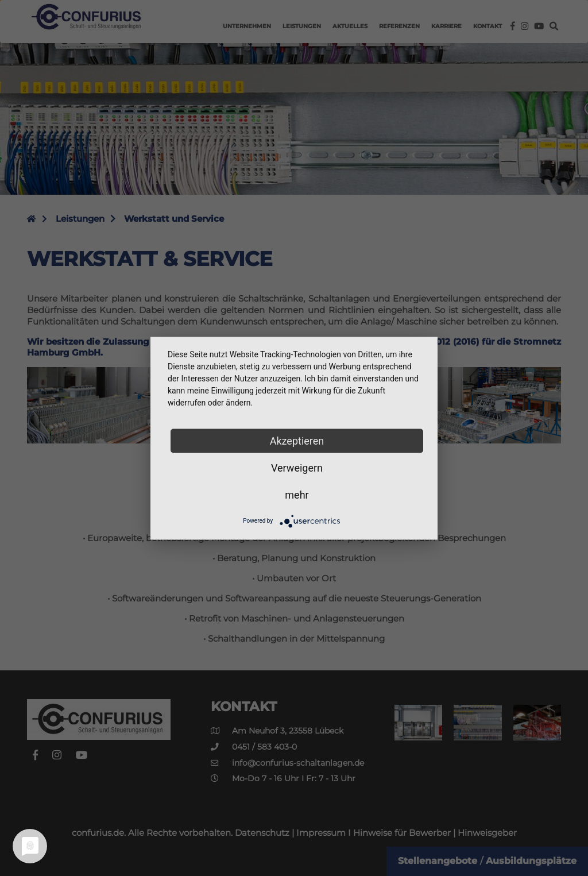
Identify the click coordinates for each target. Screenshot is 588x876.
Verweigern (297, 467)
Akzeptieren (297, 440)
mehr (297, 494)
